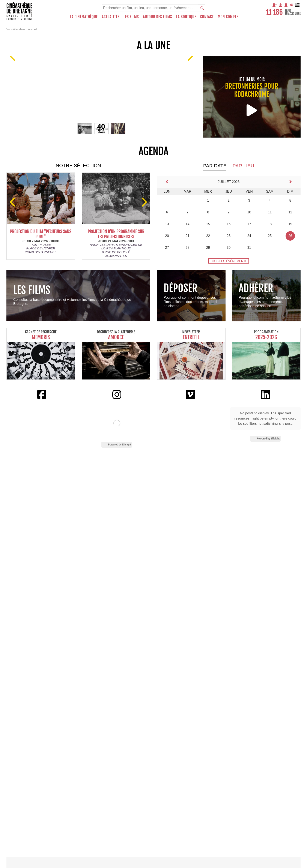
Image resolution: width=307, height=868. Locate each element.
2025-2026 (266, 337)
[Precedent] (13, 56)
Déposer (181, 288)
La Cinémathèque (84, 17)
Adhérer (256, 288)
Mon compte (228, 17)
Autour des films (158, 17)
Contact (207, 17)
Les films (131, 17)
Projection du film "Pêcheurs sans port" (44, 234)
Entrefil (191, 337)
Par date (215, 166)
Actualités (111, 17)
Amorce (116, 337)
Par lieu (243, 166)
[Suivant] (190, 56)
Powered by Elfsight (120, 445)
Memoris (41, 337)
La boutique (186, 17)
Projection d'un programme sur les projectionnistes (120, 234)
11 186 (274, 12)
